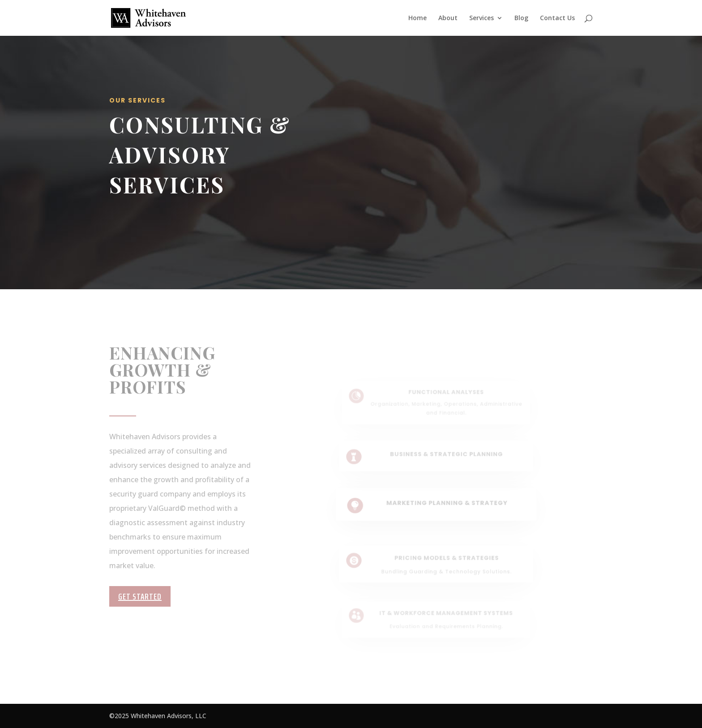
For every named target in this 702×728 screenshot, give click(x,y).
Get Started (140, 596)
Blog (521, 18)
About (448, 18)
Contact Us (557, 18)
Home (417, 18)
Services (482, 18)
